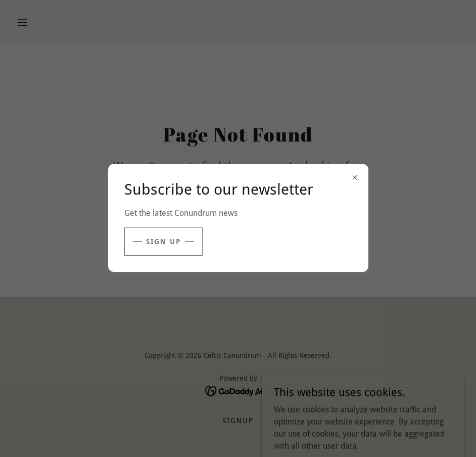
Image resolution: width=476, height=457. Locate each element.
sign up (163, 242)
